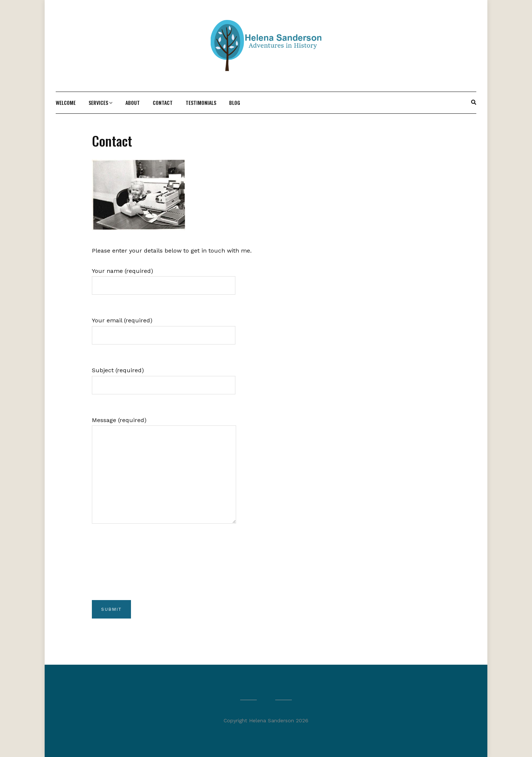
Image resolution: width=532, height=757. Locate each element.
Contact (163, 102)
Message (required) (164, 477)
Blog (235, 102)
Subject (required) (164, 378)
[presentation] (148, 573)
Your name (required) (164, 278)
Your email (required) (164, 328)
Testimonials (201, 102)
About (133, 102)
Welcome (66, 102)
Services (98, 102)
